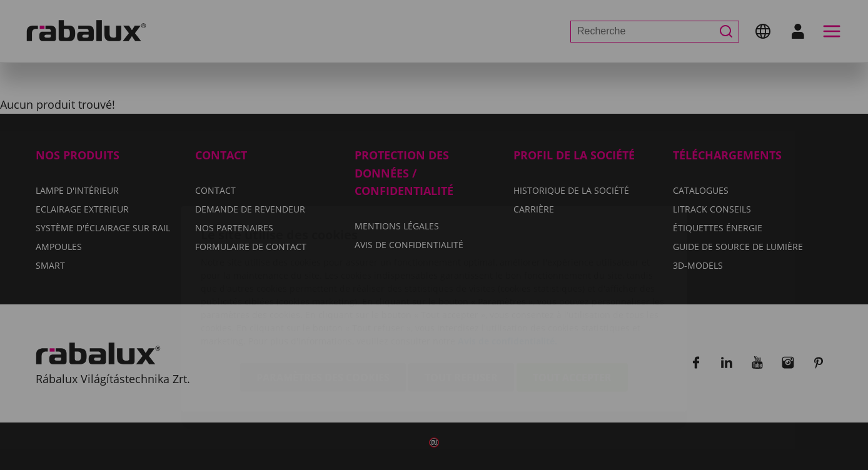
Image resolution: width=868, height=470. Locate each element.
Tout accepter (572, 304)
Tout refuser (461, 304)
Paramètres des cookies (323, 304)
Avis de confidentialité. (507, 267)
